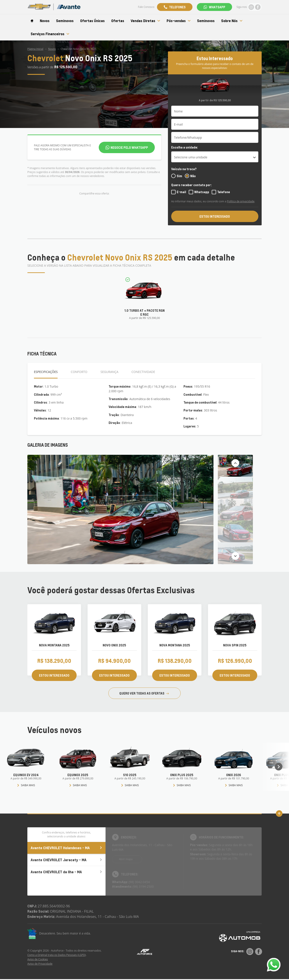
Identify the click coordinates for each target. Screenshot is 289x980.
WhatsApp (217, 7)
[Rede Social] (250, 952)
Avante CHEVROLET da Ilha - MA (66, 872)
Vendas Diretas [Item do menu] (145, 21)
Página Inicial (35, 49)
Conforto (79, 372)
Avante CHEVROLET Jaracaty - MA (66, 860)
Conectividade (143, 372)
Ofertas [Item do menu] (118, 21)
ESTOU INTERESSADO (215, 216)
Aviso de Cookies (38, 959)
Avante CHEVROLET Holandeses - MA (66, 848)
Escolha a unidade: (185, 147)
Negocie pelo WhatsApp (129, 147)
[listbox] (215, 157)
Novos (52, 49)
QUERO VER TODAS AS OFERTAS (144, 693)
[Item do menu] (32, 21)
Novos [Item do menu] (45, 21)
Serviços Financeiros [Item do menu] (50, 34)
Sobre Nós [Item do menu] (232, 21)
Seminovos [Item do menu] (65, 21)
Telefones (177, 7)
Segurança (109, 372)
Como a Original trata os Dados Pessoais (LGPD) (57, 955)
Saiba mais (26, 785)
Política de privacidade (241, 201)
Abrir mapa (126, 859)
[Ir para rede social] (251, 7)
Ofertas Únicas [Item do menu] (92, 21)
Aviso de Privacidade (40, 964)
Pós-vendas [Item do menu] (179, 21)
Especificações (46, 372)
